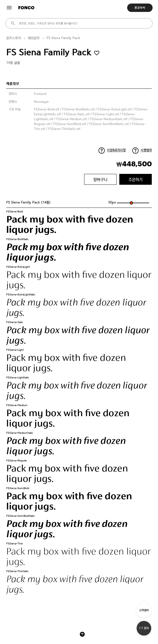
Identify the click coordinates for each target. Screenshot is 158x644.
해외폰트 (34, 38)
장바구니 (100, 179)
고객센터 (144, 610)
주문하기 (136, 179)
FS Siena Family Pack (63, 38)
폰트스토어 (14, 38)
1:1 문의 (144, 628)
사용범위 (146, 150)
